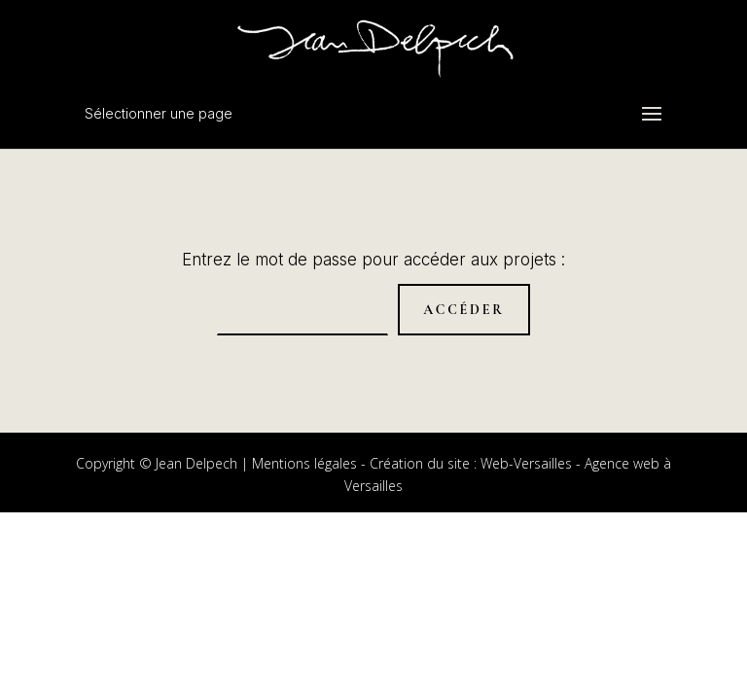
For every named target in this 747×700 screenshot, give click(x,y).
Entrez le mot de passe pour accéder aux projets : (373, 260)
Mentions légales (304, 463)
